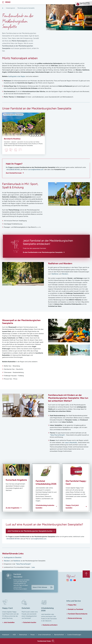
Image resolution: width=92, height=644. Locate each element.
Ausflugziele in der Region (17, 76)
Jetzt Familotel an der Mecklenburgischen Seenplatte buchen (30, 531)
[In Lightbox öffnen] (69, 194)
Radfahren (55, 274)
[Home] (3, 8)
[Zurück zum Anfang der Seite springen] (86, 574)
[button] (46, 641)
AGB (14, 635)
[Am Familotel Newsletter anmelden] (52, 587)
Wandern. (65, 274)
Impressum (6, 635)
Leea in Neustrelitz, (71, 443)
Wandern (7, 561)
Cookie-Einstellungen (74, 635)
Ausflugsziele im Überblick (13, 557)
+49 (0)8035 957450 (13, 169)
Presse (33, 635)
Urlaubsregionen (10, 8)
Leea (33, 567)
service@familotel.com (36, 169)
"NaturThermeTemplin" (23, 564)
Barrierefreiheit (59, 635)
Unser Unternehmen (44, 635)
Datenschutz (23, 635)
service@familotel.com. (39, 539)
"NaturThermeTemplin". (58, 435)
